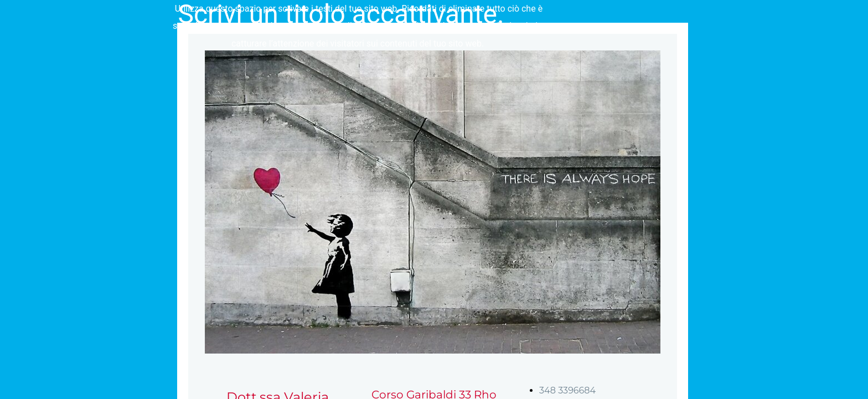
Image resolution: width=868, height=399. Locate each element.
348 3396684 (567, 390)
